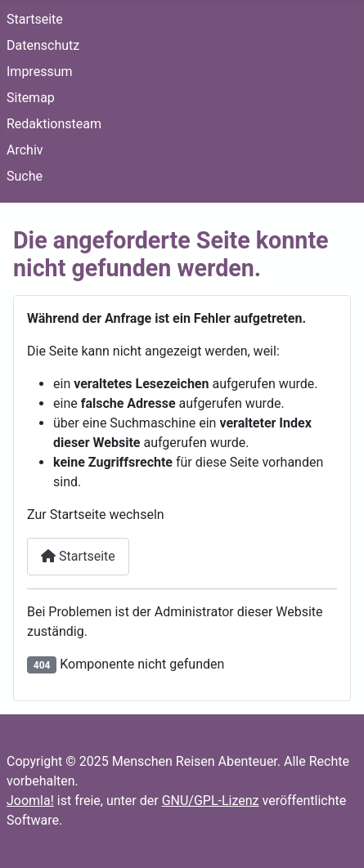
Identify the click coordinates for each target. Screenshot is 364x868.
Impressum (40, 72)
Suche (25, 176)
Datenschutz (43, 45)
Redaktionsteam (54, 124)
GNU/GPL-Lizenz (211, 801)
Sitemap (31, 98)
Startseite (35, 19)
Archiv (25, 150)
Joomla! (30, 801)
